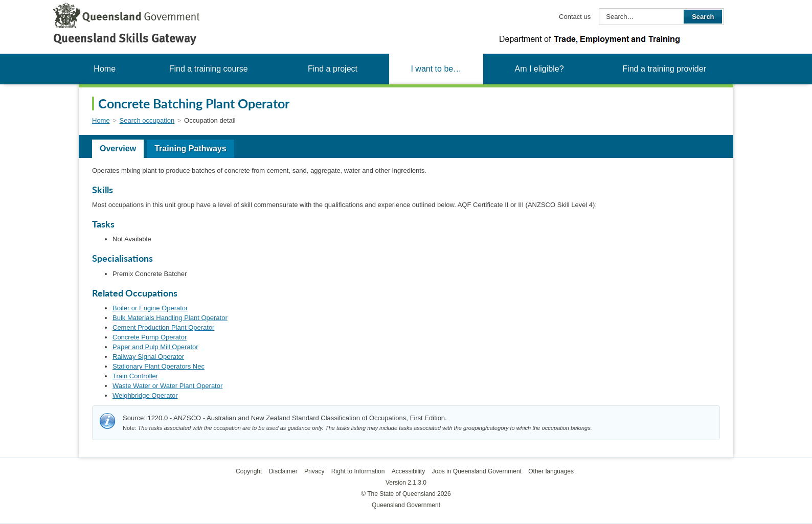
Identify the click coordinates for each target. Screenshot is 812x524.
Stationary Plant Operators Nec (159, 366)
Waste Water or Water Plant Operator (167, 386)
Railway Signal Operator (148, 357)
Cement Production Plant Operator (163, 327)
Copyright (249, 471)
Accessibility (408, 471)
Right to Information (358, 471)
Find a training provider (664, 69)
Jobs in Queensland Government (477, 471)
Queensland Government (406, 505)
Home (105, 69)
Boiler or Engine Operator (150, 308)
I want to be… (436, 69)
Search (703, 17)
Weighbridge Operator (145, 395)
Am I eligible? (539, 69)
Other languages (551, 471)
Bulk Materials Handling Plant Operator (170, 318)
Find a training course (209, 69)
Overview (118, 149)
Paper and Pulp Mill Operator (155, 347)
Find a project (333, 69)
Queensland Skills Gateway (125, 38)
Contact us (575, 17)
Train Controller (135, 376)
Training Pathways (190, 149)
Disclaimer (283, 471)
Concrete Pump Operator (150, 337)
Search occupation (147, 120)
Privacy (314, 471)
